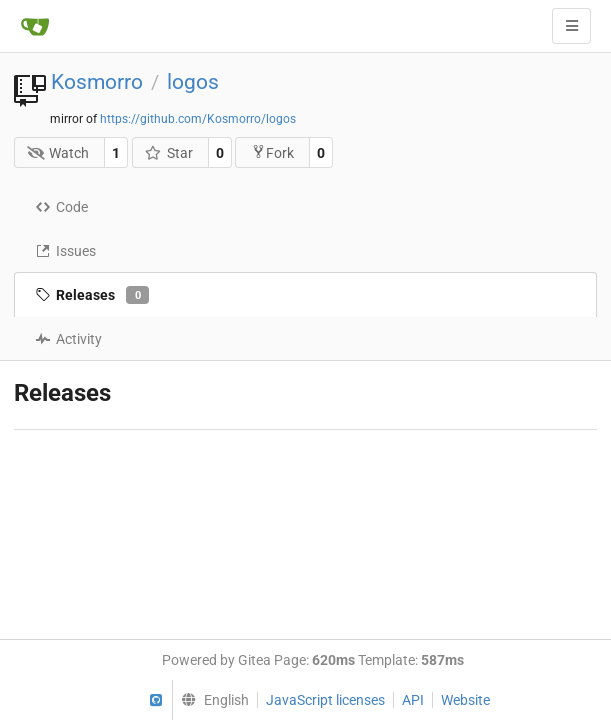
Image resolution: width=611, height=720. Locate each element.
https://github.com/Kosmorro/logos (198, 119)
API (413, 700)
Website (465, 700)
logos (193, 82)
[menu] (210, 700)
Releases (92, 295)
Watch (58, 153)
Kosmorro (97, 82)
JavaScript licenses (325, 700)
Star (168, 153)
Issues (65, 251)
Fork (272, 152)
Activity (68, 339)
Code (61, 207)
